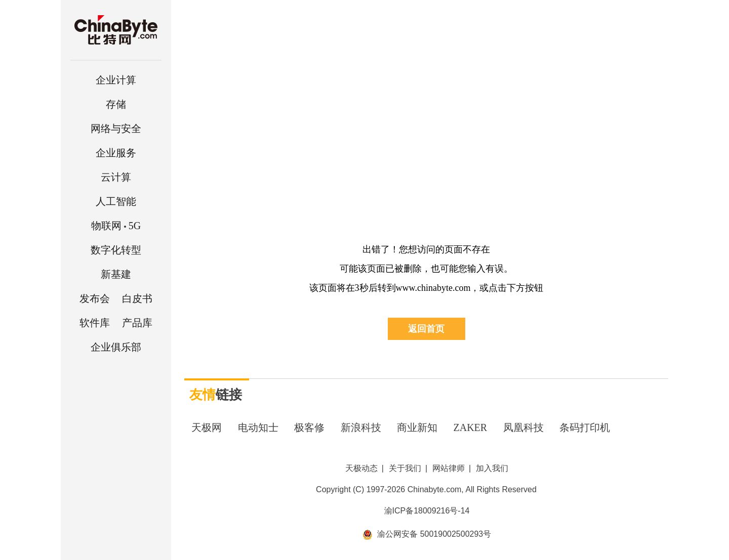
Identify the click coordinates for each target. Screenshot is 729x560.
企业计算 (116, 80)
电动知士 (258, 427)
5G (116, 226)
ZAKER (471, 427)
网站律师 (449, 468)
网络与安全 (116, 128)
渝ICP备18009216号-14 (427, 511)
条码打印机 (585, 427)
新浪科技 (361, 427)
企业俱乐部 (116, 347)
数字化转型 (116, 250)
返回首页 (426, 329)
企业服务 (116, 153)
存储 (116, 104)
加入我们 (492, 468)
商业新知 (417, 427)
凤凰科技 (523, 427)
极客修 (309, 427)
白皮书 (137, 298)
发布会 (95, 298)
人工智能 (116, 201)
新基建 (116, 274)
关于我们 (405, 468)
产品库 (137, 323)
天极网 (207, 427)
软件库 (95, 323)
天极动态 (361, 468)
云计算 (116, 177)
